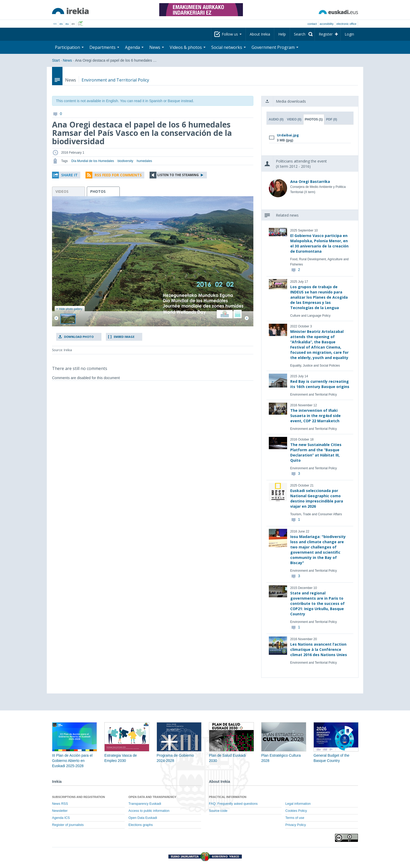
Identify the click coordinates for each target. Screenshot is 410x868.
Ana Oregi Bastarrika (310, 181)
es (61, 24)
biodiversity (125, 161)
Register (326, 34)
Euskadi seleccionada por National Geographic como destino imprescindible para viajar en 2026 (317, 498)
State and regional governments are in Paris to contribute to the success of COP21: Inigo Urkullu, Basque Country (317, 603)
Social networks (229, 47)
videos (62, 191)
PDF (332, 119)
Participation (69, 47)
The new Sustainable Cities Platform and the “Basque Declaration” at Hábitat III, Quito (316, 452)
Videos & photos (188, 47)
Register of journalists (68, 825)
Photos (314, 119)
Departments (104, 47)
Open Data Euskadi (143, 818)
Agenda (134, 47)
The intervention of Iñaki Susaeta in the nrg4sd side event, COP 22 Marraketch (315, 416)
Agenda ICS (61, 818)
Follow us (232, 34)
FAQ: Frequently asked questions (233, 804)
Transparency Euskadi (145, 804)
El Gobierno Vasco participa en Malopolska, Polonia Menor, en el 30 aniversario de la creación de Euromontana (319, 243)
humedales (144, 161)
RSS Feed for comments (118, 175)
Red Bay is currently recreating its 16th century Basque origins (320, 384)
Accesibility (327, 24)
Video (294, 119)
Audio (276, 119)
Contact (312, 24)
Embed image (124, 337)
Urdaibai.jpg (288, 135)
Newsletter (60, 811)
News (157, 47)
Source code (218, 811)
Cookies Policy (296, 811)
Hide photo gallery (69, 309)
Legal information (298, 804)
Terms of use (295, 818)
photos (98, 191)
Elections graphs (141, 825)
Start (56, 60)
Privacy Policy (295, 825)
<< (55, 24)
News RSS (60, 804)
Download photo (79, 337)
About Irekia (260, 34)
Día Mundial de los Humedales (93, 161)
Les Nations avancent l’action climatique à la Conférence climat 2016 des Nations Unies (319, 649)
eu (67, 24)
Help (282, 34)
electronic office (346, 24)
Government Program (275, 47)
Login (349, 34)
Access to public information (149, 811)
